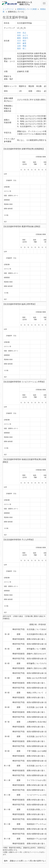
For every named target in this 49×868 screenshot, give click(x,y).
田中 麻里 (22, 43)
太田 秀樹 (22, 46)
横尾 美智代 (23, 38)
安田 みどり (23, 35)
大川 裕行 (22, 41)
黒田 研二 (22, 49)
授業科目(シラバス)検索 (27, 9)
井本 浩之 (22, 33)
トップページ (8, 9)
